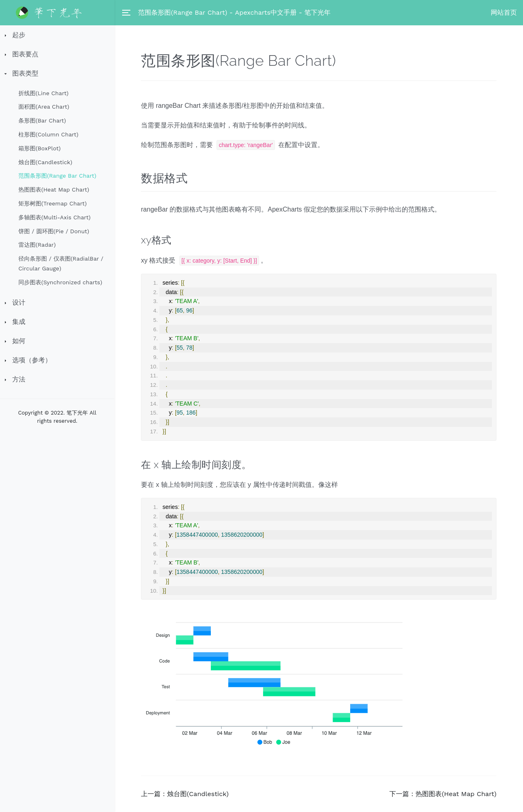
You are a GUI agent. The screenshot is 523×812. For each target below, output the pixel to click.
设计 (19, 302)
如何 (19, 341)
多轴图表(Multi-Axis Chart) (55, 217)
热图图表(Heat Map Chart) (54, 190)
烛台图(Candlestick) (45, 162)
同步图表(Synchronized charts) (60, 282)
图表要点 (25, 54)
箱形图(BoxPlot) (39, 148)
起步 (19, 35)
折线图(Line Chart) (44, 93)
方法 (19, 379)
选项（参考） (32, 360)
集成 (19, 322)
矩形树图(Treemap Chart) (53, 203)
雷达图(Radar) (37, 245)
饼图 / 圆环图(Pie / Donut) (54, 231)
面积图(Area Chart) (44, 107)
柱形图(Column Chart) (48, 134)
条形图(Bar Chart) (42, 120)
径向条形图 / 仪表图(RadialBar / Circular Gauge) (61, 263)
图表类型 (25, 73)
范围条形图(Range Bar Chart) (57, 176)
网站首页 (504, 12)
